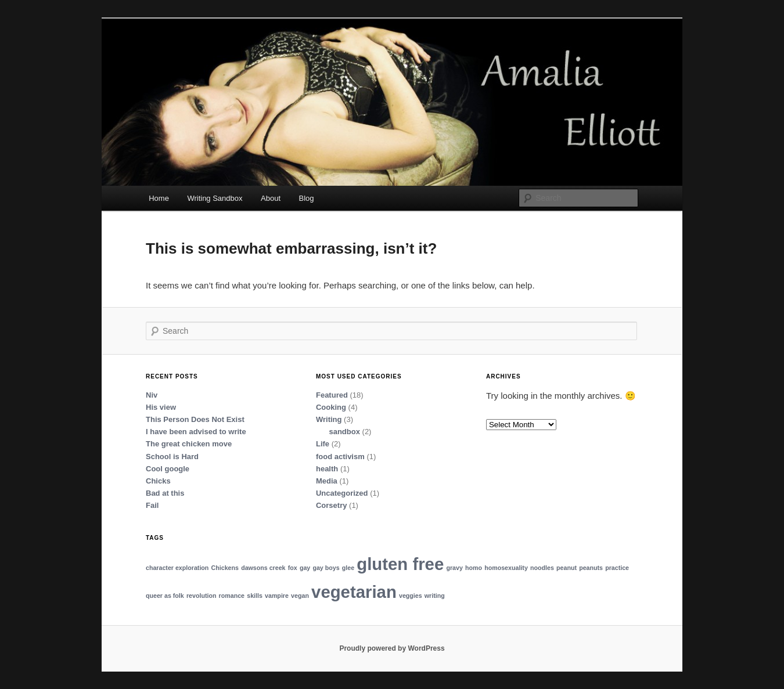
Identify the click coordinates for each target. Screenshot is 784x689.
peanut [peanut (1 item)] (567, 568)
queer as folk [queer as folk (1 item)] (165, 596)
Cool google (168, 469)
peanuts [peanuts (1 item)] (591, 568)
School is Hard (172, 457)
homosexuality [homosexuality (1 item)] (506, 568)
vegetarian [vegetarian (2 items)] (354, 592)
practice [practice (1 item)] (617, 568)
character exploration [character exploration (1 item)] (177, 568)
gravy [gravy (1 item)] (454, 568)
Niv (152, 395)
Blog (307, 198)
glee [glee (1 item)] (348, 568)
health (327, 469)
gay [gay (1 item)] (305, 568)
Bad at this (165, 493)
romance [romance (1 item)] (232, 596)
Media (327, 481)
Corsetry (331, 505)
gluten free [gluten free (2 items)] (400, 564)
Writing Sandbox (215, 198)
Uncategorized (342, 493)
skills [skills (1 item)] (255, 596)
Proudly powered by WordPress (392, 648)
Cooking (331, 407)
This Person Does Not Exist (195, 419)
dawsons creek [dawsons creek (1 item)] (263, 568)
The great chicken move (189, 444)
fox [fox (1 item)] (293, 568)
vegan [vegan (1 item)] (300, 596)
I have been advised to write (196, 432)
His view (161, 407)
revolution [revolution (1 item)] (202, 596)
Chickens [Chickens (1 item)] (225, 568)
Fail (152, 505)
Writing (329, 419)
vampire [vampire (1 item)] (277, 596)
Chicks (158, 481)
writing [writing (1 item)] (435, 596)
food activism (340, 457)
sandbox (344, 432)
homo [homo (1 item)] (474, 568)
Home (159, 198)
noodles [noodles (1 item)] (542, 568)
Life (323, 444)
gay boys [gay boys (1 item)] (326, 568)
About (271, 198)
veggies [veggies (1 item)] (411, 596)
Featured (332, 395)
